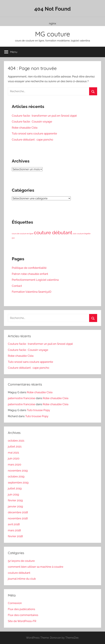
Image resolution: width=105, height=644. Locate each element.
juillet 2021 (15, 446)
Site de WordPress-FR (22, 621)
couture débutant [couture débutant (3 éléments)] (53, 232)
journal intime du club (22, 579)
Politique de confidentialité (29, 268)
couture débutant (19, 573)
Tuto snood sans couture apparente (34, 133)
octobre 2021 (16, 441)
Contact (17, 286)
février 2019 (15, 500)
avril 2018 (14, 524)
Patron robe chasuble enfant (30, 274)
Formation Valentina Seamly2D (32, 292)
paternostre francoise (22, 398)
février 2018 (15, 536)
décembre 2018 (18, 512)
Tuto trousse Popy (38, 410)
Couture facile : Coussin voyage (32, 122)
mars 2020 (14, 464)
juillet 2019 (15, 488)
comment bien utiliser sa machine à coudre (36, 567)
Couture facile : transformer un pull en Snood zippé (44, 116)
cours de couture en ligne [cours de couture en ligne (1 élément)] (23, 234)
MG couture (53, 34)
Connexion (15, 603)
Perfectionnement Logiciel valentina (35, 280)
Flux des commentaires (23, 615)
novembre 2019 (18, 471)
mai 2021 (13, 453)
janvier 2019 (15, 506)
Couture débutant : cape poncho (32, 140)
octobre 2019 (16, 476)
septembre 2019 (18, 483)
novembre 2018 (18, 518)
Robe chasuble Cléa (25, 128)
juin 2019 (13, 494)
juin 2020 (14, 458)
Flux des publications (21, 609)
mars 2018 (14, 530)
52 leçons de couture (21, 561)
